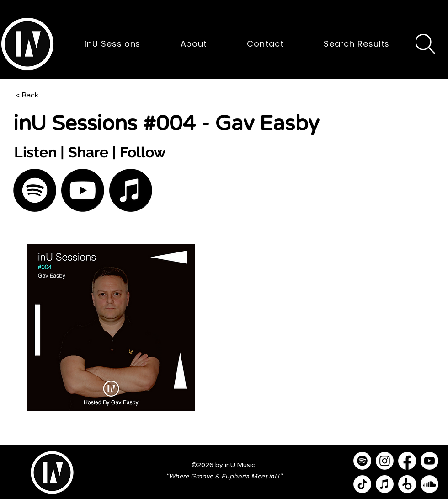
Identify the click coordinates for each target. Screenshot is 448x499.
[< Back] (46, 95)
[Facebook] (407, 461)
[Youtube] (83, 190)
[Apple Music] (131, 190)
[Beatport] (407, 484)
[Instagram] (385, 461)
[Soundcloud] (429, 484)
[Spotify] (35, 190)
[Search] (425, 44)
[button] (27, 44)
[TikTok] (362, 484)
